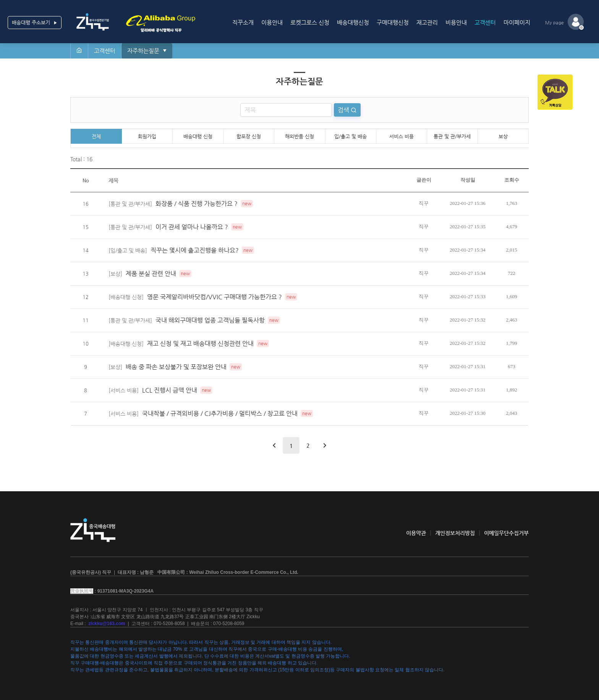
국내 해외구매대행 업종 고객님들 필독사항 (210, 320)
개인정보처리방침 (455, 533)
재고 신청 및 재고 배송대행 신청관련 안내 (200, 344)
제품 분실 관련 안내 (151, 274)
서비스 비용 (401, 136)
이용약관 (416, 533)
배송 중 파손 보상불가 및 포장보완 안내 (176, 367)
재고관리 (427, 22)
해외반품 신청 (299, 136)
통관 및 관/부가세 (452, 136)
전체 (96, 136)
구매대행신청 (393, 22)
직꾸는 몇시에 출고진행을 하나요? (195, 250)
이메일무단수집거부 (506, 533)
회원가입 (147, 136)
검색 (344, 110)
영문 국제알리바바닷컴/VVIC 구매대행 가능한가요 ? (215, 297)
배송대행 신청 (198, 136)
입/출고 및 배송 (350, 136)
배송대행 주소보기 (35, 23)
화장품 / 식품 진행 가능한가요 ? (197, 204)
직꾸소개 (243, 22)
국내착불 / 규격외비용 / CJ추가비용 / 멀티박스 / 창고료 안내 (220, 413)
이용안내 (272, 22)
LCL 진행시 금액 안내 (170, 390)
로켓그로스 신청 (310, 22)
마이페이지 (517, 22)
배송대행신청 (353, 22)
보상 (503, 136)
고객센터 (485, 22)
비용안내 (456, 22)
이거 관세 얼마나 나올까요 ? (192, 227)
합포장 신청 (249, 136)
